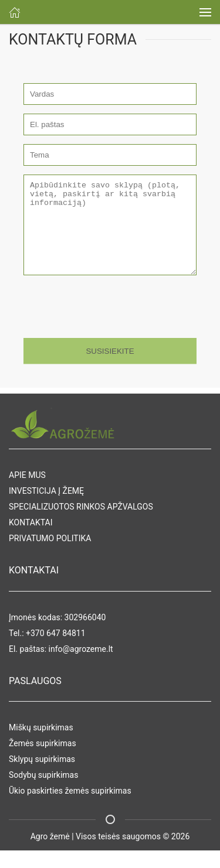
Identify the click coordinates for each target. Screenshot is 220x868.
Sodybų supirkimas (43, 792)
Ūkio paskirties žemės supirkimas (70, 808)
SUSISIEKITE (110, 369)
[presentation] (104, 322)
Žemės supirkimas (43, 761)
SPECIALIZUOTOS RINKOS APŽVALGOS (81, 524)
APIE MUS (27, 493)
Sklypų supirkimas (42, 777)
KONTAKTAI (31, 540)
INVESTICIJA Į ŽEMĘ (46, 508)
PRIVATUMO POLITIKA (50, 556)
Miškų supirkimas (41, 745)
